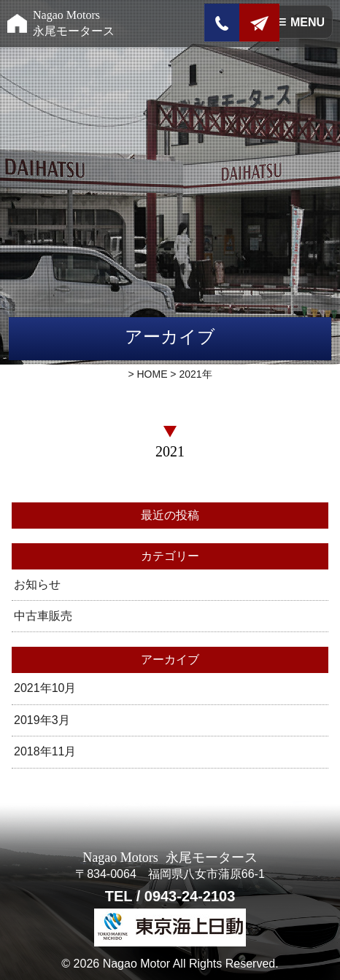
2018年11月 (45, 751)
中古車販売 (43, 616)
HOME (152, 374)
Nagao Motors (74, 23)
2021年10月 (45, 688)
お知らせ (37, 584)
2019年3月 (42, 720)
